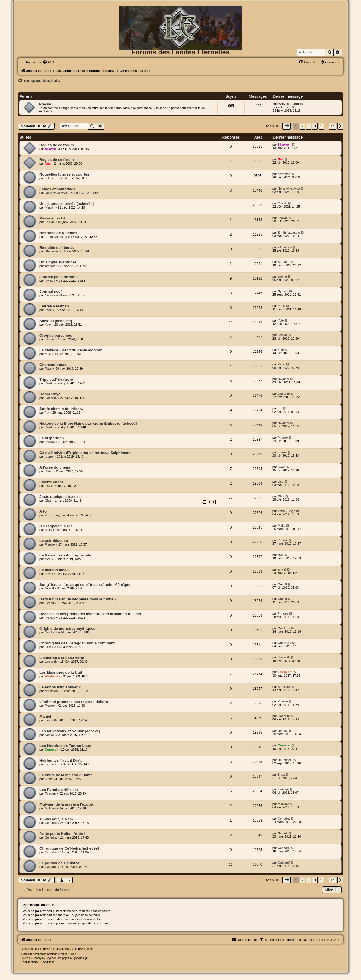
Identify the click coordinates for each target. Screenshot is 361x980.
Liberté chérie (52, 482)
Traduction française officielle (39, 954)
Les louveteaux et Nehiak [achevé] (70, 731)
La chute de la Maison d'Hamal (66, 775)
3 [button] (309, 126)
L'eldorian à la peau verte (62, 658)
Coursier (51, 750)
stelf (48, 559)
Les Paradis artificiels (59, 790)
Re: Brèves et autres (288, 104)
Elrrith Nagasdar (56, 237)
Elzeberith (52, 676)
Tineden (50, 793)
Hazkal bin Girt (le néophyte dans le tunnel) (78, 599)
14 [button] (333, 126)
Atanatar (51, 266)
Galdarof (51, 867)
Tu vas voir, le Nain (56, 819)
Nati (48, 163)
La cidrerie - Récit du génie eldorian (71, 350)
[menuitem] (48, 62)
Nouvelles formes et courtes (64, 174)
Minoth (49, 207)
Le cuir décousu (54, 541)
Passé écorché (52, 218)
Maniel (45, 716)
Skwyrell (51, 149)
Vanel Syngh (54, 515)
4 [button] (315, 126)
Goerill (49, 588)
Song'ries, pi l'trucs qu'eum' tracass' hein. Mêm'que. (85, 585)
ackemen (284, 107)
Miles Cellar (68, 954)
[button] (287, 126)
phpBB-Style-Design (75, 958)
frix (47, 413)
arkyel (49, 574)
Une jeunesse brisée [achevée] (67, 204)
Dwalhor (50, 383)
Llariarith (51, 398)
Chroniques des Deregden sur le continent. (78, 643)
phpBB (44, 949)
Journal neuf (51, 291)
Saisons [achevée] (56, 321)
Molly (49, 530)
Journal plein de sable (59, 277)
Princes (50, 618)
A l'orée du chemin (56, 467)
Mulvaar (50, 808)
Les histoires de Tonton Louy (65, 746)
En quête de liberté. (57, 248)
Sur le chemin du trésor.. (61, 409)
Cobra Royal (50, 394)
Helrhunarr (52, 764)
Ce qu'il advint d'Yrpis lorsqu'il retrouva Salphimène (85, 453)
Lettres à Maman (54, 306)
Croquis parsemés (56, 335)
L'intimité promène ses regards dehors (74, 702)
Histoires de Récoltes (58, 233)
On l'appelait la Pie (56, 526)
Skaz (48, 779)
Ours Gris (51, 647)
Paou (49, 310)
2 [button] (302, 126)
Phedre (50, 442)
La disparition (52, 438)
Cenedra (51, 823)
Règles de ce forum (57, 145)
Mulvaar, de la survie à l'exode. (67, 804)
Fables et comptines (57, 189)
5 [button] (321, 126)
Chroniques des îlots (39, 80)
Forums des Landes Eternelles (180, 52)
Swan (49, 471)
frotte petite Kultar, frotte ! (62, 834)
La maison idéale (54, 570)
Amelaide (51, 691)
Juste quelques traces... (61, 497)
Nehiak (50, 735)
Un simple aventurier (58, 262)
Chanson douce (53, 365)
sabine (282, 276)
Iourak (49, 456)
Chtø (48, 500)
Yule (48, 325)
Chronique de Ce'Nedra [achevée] (69, 848)
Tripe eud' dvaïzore (56, 379)
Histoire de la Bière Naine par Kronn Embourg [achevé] (88, 423)
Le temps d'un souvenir (60, 687)
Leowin (50, 222)
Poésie (45, 104)
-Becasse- (52, 251)
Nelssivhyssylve (56, 193)
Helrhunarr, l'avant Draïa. (61, 760)
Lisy (48, 486)
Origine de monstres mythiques (67, 628)
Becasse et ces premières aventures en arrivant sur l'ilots (90, 614)
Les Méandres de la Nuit (61, 672)
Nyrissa (50, 281)
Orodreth (51, 632)
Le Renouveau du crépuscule (65, 555)
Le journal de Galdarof (59, 863)
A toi (44, 511)
